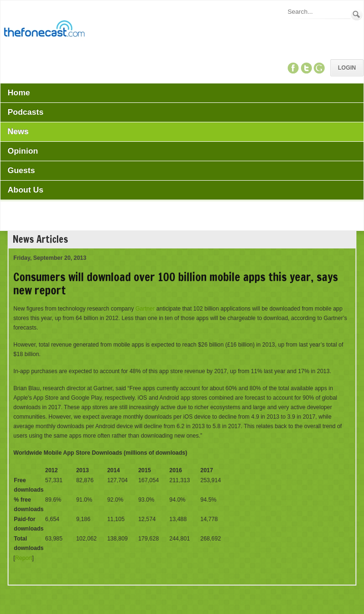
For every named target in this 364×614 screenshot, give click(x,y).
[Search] (318, 12)
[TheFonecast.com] (44, 30)
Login (347, 68)
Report (24, 558)
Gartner (145, 309)
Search (357, 14)
